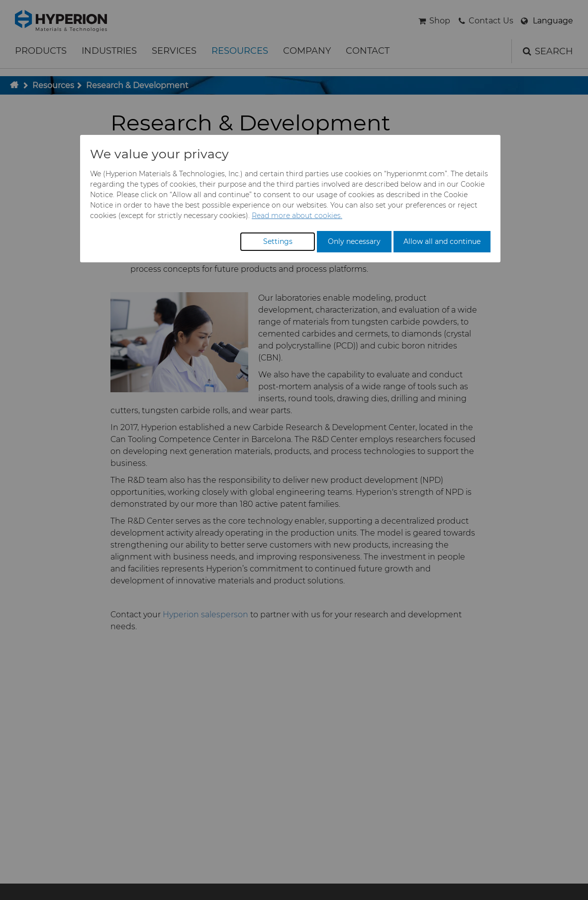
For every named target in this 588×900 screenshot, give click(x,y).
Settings (278, 241)
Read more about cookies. (297, 216)
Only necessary (354, 241)
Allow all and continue (442, 241)
